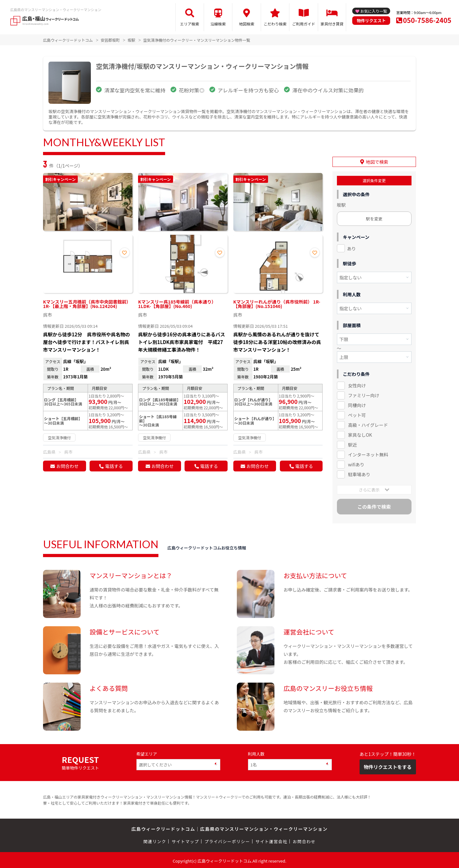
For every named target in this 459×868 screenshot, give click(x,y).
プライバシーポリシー (227, 840)
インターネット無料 (368, 453)
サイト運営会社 (271, 840)
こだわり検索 (275, 24)
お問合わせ (67, 466)
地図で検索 (377, 160)
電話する (114, 466)
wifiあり (356, 463)
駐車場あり (359, 473)
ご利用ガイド (304, 24)
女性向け (357, 384)
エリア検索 (190, 24)
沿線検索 (218, 24)
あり (352, 247)
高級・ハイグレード (368, 423)
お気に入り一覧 (374, 11)
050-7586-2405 (427, 20)
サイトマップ (186, 840)
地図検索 (247, 24)
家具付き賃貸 (332, 24)
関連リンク (155, 840)
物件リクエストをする (388, 765)
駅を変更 (374, 217)
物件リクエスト (371, 21)
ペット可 (357, 413)
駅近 (353, 443)
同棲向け (357, 404)
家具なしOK (360, 433)
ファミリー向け (364, 394)
